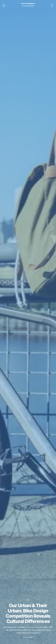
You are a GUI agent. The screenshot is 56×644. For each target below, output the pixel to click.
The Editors (30, 637)
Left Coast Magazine (28, 4)
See (28, 600)
